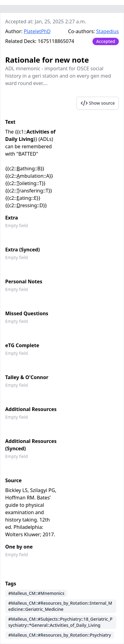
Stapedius (107, 31)
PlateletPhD (37, 31)
